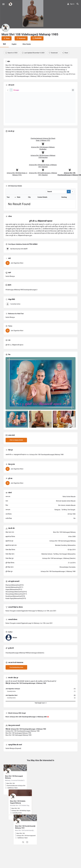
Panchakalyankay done (16, 677)
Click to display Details (16, 450)
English (14, 44)
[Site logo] (11, 4)
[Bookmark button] (17, 802)
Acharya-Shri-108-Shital (14, 173)
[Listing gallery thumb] (41, 393)
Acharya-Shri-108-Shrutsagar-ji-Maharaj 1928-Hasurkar (43, 155)
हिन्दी (4, 44)
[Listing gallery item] (17, 429)
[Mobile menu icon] (3, 4)
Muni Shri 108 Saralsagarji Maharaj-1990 (18, 743)
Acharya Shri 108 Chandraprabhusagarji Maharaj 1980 (23, 741)
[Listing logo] (6, 28)
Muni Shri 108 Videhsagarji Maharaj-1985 (19, 745)
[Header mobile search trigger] (78, 4)
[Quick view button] (13, 802)
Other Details (27, 44)
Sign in (72, 4)
